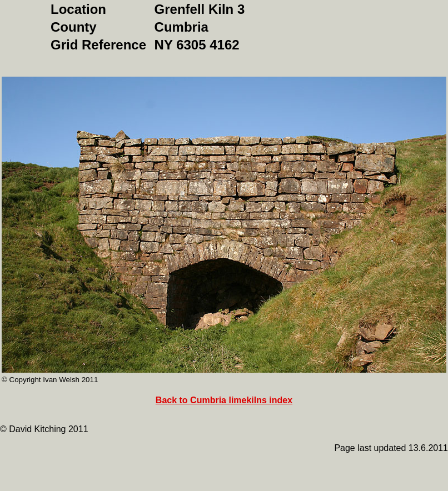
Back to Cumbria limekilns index (224, 400)
